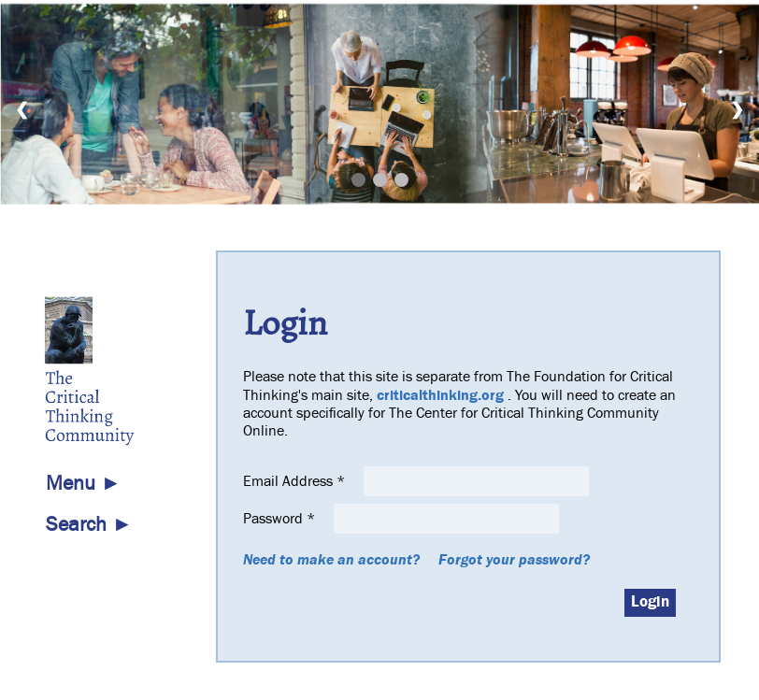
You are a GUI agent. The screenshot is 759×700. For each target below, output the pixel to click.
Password (281, 519)
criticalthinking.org (440, 395)
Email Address (296, 481)
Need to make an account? (331, 560)
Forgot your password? (514, 560)
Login (650, 602)
